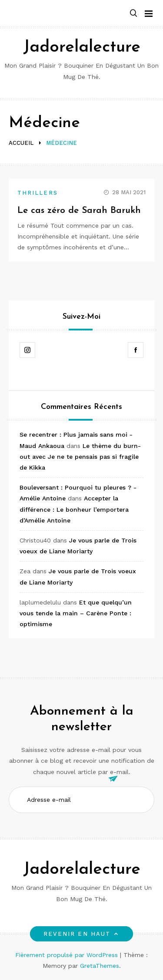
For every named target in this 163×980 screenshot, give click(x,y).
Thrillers (38, 193)
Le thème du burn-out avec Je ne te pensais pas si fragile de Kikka (80, 457)
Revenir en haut (81, 934)
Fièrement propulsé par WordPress (68, 955)
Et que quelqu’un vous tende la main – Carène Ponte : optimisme (76, 613)
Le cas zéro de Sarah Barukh (79, 211)
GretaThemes (100, 966)
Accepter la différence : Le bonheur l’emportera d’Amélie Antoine (74, 509)
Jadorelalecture (82, 47)
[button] (133, 14)
